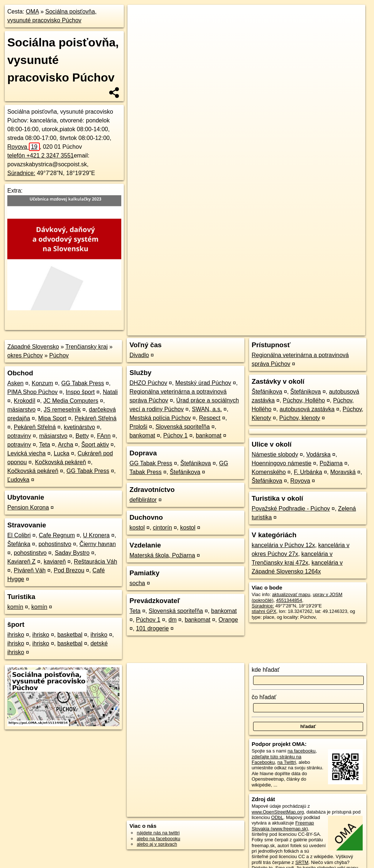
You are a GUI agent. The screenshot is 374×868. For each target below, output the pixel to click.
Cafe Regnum (57, 535)
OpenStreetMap (239, 262)
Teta (45, 445)
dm (172, 620)
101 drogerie (152, 628)
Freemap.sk (277, 262)
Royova (24, 147)
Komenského (269, 472)
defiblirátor (143, 500)
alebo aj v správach (157, 844)
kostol (137, 528)
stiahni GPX (264, 611)
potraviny (19, 436)
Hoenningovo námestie (282, 463)
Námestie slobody (275, 454)
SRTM (302, 862)
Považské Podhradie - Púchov (291, 509)
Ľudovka (18, 480)
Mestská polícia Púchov (160, 418)
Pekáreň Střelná (96, 418)
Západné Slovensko (33, 347)
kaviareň (55, 562)
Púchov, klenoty (300, 418)
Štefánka (19, 544)
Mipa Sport (52, 418)
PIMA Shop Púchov (33, 392)
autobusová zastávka (307, 409)
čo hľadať (264, 697)
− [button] (140, 29)
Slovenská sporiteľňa (183, 427)
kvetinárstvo (79, 427)
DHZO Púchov (148, 383)
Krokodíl (25, 401)
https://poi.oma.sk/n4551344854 (332, 262)
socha (137, 583)
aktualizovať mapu (291, 594)
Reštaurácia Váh (95, 562)
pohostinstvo (55, 544)
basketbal (70, 635)
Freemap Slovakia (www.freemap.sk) (283, 826)
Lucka (62, 453)
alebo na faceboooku (158, 839)
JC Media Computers (71, 401)
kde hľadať (266, 670)
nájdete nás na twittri (158, 833)
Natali (110, 392)
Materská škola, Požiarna (162, 555)
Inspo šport (80, 392)
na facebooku (302, 751)
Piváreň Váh (30, 570)
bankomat (142, 435)
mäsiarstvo (21, 410)
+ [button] (140, 17)
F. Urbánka (308, 472)
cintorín (163, 528)
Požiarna (331, 463)
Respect (210, 418)
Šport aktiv (95, 445)
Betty (82, 436)
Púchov (59, 355)
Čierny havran (98, 544)
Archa (66, 445)
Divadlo (139, 355)
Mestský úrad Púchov (203, 383)
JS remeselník (62, 410)
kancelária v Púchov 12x (283, 545)
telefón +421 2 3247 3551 (41, 156)
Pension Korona (28, 507)
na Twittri (287, 762)
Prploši (138, 427)
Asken (15, 383)
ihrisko (16, 635)
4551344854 (289, 600)
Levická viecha (26, 453)
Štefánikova (196, 463)
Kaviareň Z (21, 562)
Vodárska (318, 454)
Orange (228, 620)
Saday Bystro (72, 553)
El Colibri (19, 535)
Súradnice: (21, 173)
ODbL (277, 817)
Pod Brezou (69, 570)
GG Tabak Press (83, 383)
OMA (33, 12)
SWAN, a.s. (207, 409)
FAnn (104, 436)
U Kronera (96, 535)
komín (15, 607)
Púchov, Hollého (304, 400)
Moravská (343, 472)
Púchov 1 (175, 435)
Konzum (43, 383)
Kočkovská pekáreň (61, 462)
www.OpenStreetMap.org (278, 812)
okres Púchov (25, 355)
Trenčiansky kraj (87, 347)
